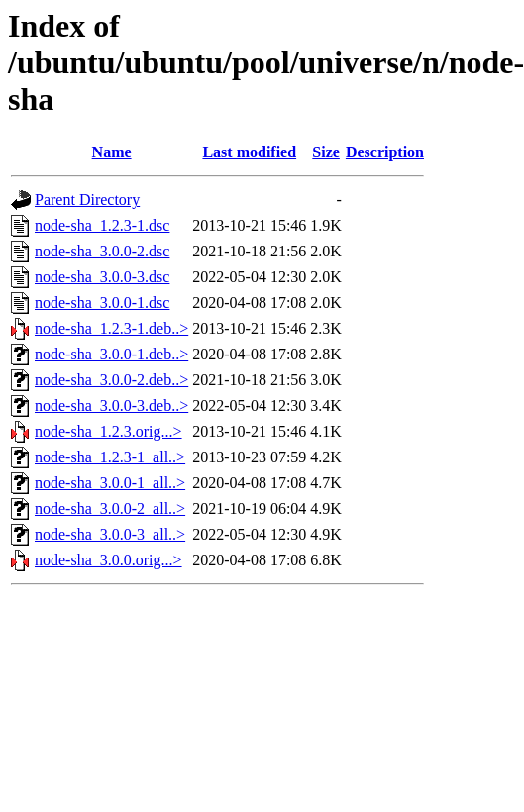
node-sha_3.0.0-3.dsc (102, 277)
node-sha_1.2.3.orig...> (108, 431)
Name (112, 152)
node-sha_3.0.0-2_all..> (110, 508)
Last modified (249, 152)
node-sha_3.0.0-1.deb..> (111, 354)
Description (385, 152)
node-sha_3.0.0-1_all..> (110, 483)
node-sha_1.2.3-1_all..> (110, 457)
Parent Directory (87, 200)
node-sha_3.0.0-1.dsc (102, 303)
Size (326, 152)
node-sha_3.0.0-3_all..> (110, 534)
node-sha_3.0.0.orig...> (108, 560)
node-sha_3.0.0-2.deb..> (111, 380)
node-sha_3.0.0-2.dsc (102, 251)
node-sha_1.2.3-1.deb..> (111, 328)
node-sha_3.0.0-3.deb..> (111, 406)
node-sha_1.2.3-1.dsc (102, 225)
